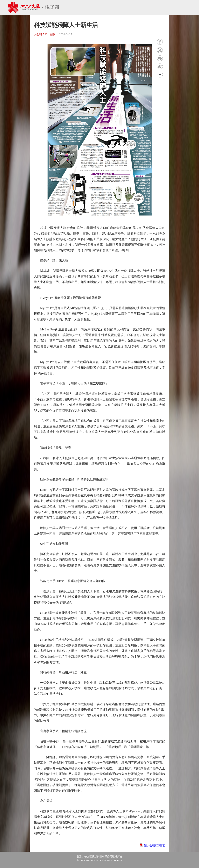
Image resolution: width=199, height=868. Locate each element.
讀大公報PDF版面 (155, 846)
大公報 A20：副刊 (45, 34)
